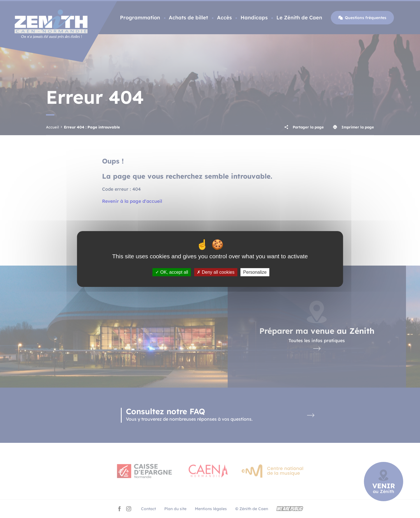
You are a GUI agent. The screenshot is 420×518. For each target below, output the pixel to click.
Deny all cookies (216, 272)
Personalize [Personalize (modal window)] (255, 272)
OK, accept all (172, 272)
